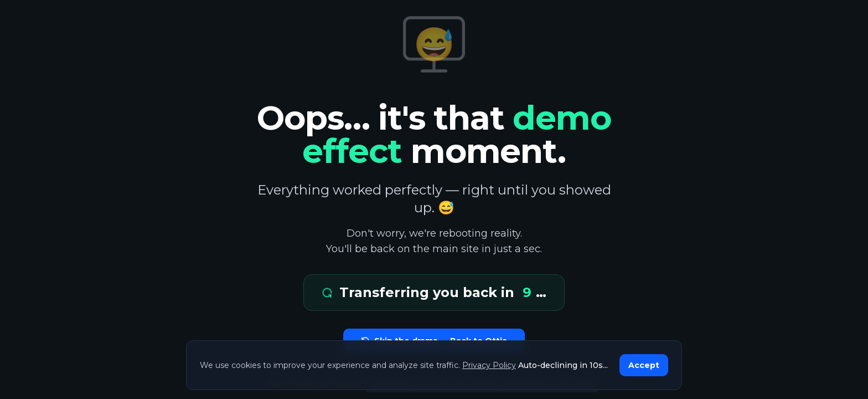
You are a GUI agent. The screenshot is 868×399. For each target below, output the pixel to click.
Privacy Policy (489, 365)
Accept (644, 365)
